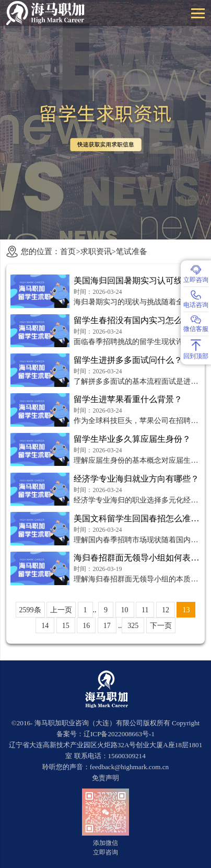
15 (66, 626)
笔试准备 (132, 252)
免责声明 (105, 778)
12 (166, 610)
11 (145, 610)
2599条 (30, 610)
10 (125, 610)
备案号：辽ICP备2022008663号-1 (105, 734)
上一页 (61, 610)
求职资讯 (96, 252)
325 (133, 626)
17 (107, 626)
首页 (68, 252)
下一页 (161, 626)
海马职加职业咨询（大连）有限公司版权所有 (102, 723)
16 (86, 626)
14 (45, 626)
